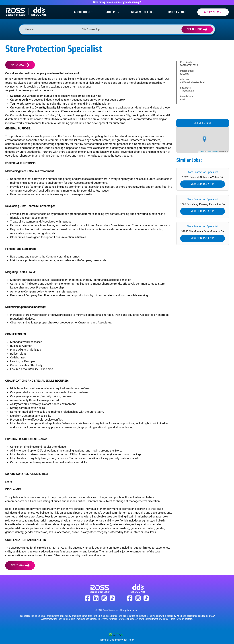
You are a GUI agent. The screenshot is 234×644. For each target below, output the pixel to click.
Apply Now (213, 12)
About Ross (84, 12)
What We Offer (143, 12)
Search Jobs (195, 29)
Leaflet (201, 152)
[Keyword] (52, 29)
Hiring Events (176, 12)
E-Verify (104, 619)
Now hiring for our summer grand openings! (117, 2)
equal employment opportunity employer (61, 616)
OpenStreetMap (213, 152)
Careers (112, 12)
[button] (133, 29)
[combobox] (109, 29)
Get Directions (203, 123)
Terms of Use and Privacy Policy (117, 640)
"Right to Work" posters (181, 619)
